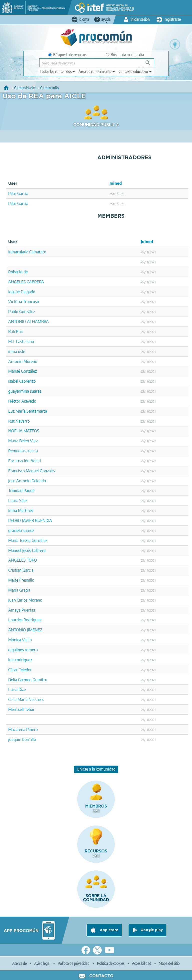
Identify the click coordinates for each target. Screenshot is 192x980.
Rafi (12, 331)
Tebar (30, 709)
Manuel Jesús (20, 550)
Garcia (28, 570)
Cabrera (39, 550)
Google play (152, 930)
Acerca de (19, 963)
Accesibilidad (142, 963)
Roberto (15, 272)
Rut (11, 421)
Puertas (28, 610)
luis (11, 660)
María (13, 590)
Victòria (15, 302)
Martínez (26, 510)
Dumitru (40, 680)
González (27, 312)
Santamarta (37, 411)
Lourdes (15, 620)
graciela (15, 530)
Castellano (25, 341)
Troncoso (31, 302)
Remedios (17, 451)
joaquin (15, 739)
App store (108, 930)
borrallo (29, 739)
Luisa (13, 689)
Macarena (17, 729)
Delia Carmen (20, 680)
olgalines (16, 650)
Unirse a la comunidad (96, 769)
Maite (13, 580)
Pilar (12, 193)
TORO (32, 560)
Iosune (14, 292)
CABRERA (35, 282)
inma (13, 351)
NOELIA (15, 431)
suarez (36, 391)
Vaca (34, 441)
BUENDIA (43, 520)
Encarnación (19, 461)
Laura (13, 500)
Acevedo (29, 401)
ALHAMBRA (38, 322)
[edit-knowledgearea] (97, 71)
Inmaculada (18, 252)
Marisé (14, 371)
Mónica (15, 640)
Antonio (15, 361)
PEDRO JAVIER (21, 520)
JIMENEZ (35, 630)
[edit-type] (58, 71)
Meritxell (16, 709)
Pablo (13, 312)
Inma (13, 510)
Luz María (17, 411)
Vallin (27, 640)
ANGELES (17, 282)
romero (31, 650)
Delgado (28, 292)
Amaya (14, 610)
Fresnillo (27, 580)
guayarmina (19, 391)
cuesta (32, 451)
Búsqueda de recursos (67, 55)
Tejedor (25, 670)
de (26, 272)
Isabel (13, 381)
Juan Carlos (18, 600)
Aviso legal (42, 963)
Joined (116, 183)
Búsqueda (150, 65)
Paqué (29, 490)
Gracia (25, 590)
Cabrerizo (27, 381)
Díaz (22, 689)
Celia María (18, 699)
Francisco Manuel (23, 471)
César (13, 670)
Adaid (36, 461)
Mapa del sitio (169, 963)
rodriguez (24, 660)
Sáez (23, 500)
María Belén (19, 441)
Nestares (36, 699)
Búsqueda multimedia (125, 55)
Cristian (15, 570)
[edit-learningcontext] (135, 71)
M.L (12, 341)
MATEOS (31, 431)
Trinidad (15, 490)
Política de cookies (111, 963)
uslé (21, 351)
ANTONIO (17, 322)
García (23, 193)
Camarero (38, 252)
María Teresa (19, 540)
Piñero (32, 729)
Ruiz (20, 331)
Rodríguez (32, 620)
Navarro (23, 421)
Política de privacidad (74, 963)
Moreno (30, 361)
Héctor (14, 401)
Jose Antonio (19, 481)
